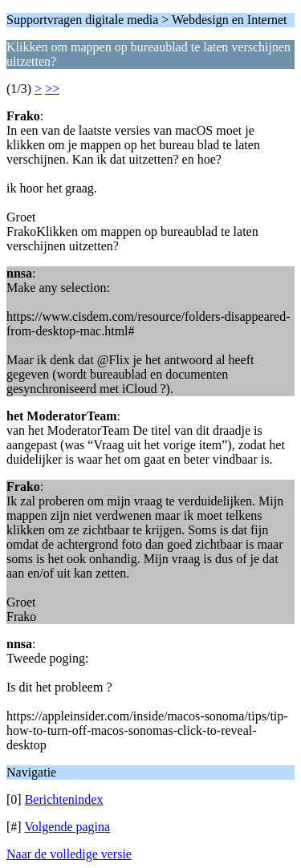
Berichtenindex (64, 799)
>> (52, 89)
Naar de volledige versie (69, 854)
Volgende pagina (67, 827)
